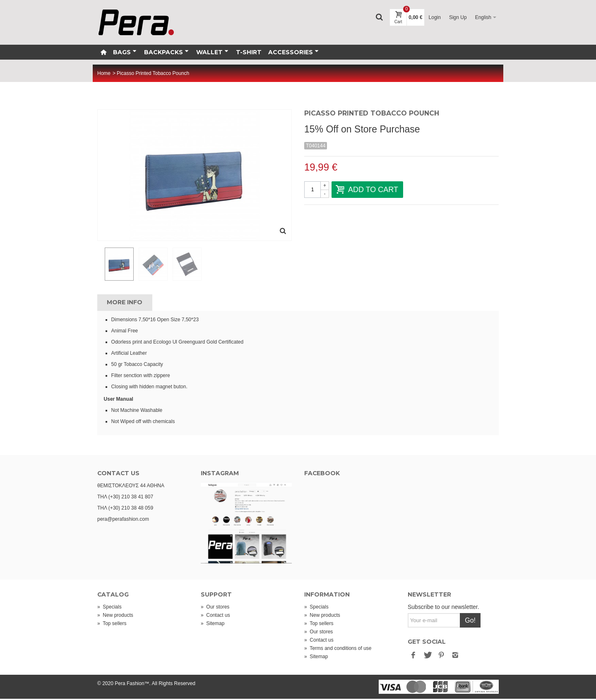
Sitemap (213, 625)
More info (125, 303)
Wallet (212, 52)
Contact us (215, 616)
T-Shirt (249, 52)
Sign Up (458, 17)
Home (104, 73)
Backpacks (166, 52)
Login (435, 17)
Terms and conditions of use (338, 649)
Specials (109, 608)
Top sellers (112, 625)
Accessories (293, 52)
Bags (125, 52)
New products (115, 616)
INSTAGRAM (220, 474)
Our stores (215, 608)
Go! (470, 622)
